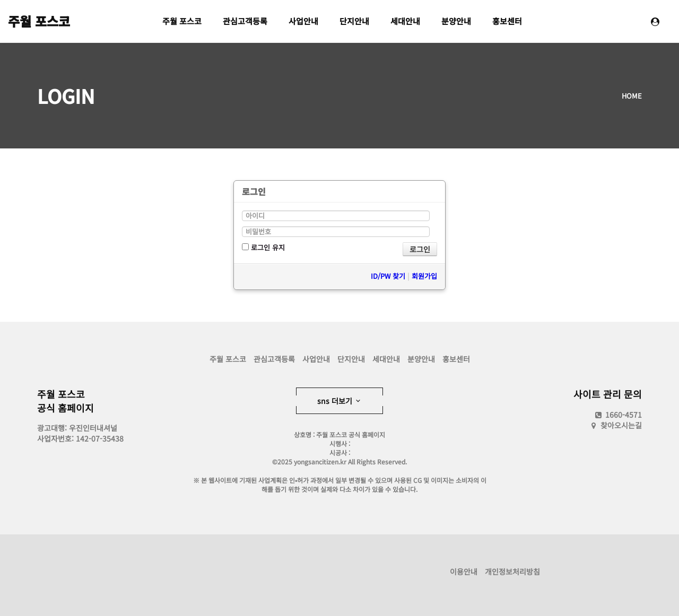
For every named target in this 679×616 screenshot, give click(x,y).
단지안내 (354, 21)
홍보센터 (507, 21)
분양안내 (456, 21)
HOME (632, 96)
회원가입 (424, 276)
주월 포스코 (39, 21)
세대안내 (405, 21)
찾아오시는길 (621, 425)
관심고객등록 (245, 21)
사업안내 (303, 21)
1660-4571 (618, 415)
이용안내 (464, 571)
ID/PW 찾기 (388, 276)
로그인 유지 (263, 247)
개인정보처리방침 (512, 571)
